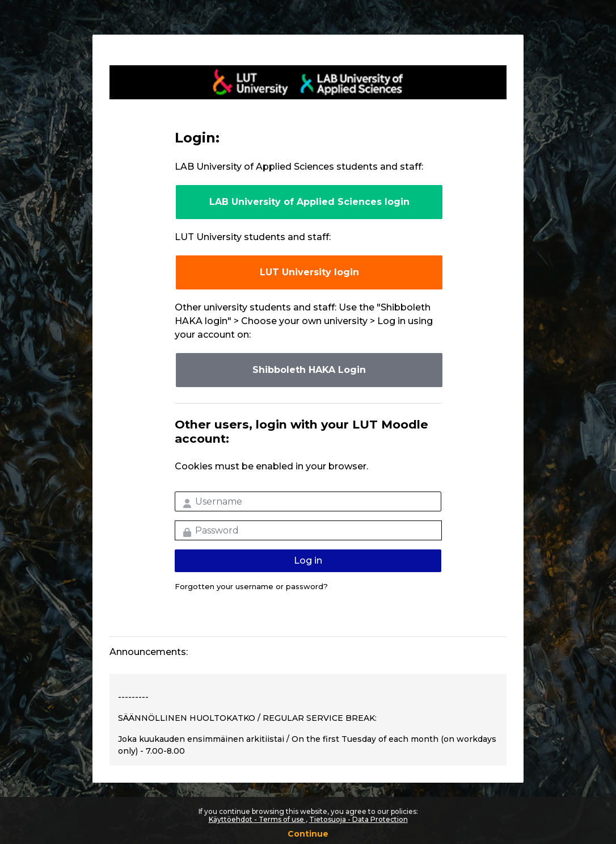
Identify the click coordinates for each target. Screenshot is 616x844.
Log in (308, 560)
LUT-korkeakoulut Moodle (308, 82)
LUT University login (309, 272)
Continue (308, 834)
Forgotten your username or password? (251, 586)
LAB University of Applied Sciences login (309, 202)
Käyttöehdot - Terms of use (257, 819)
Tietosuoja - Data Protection (358, 819)
